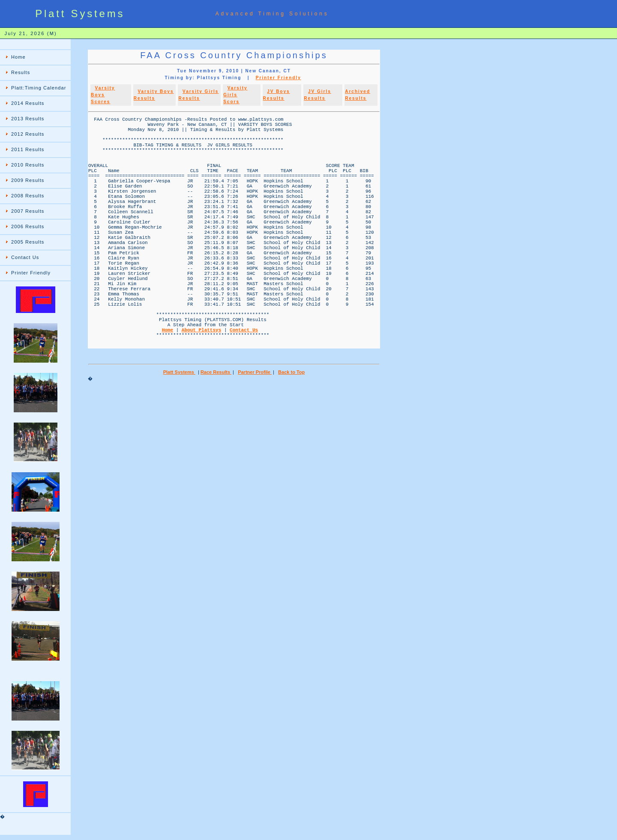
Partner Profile (255, 430)
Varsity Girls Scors (235, 95)
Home (18, 57)
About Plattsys (201, 383)
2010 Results (28, 165)
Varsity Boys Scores (103, 95)
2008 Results (28, 196)
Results (21, 72)
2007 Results (28, 211)
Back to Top (291, 430)
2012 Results (28, 134)
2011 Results (28, 149)
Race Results (216, 430)
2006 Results (28, 226)
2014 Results (28, 103)
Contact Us (25, 257)
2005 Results (28, 242)
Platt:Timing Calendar (39, 88)
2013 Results (28, 119)
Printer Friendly (31, 273)
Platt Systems (179, 430)
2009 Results (28, 180)
